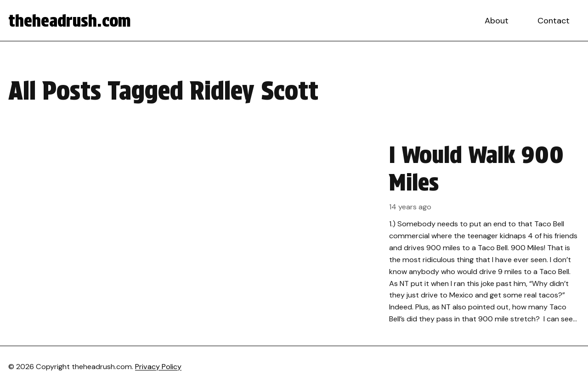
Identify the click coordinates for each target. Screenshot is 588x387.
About (497, 21)
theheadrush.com (70, 21)
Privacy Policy (158, 367)
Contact (554, 21)
